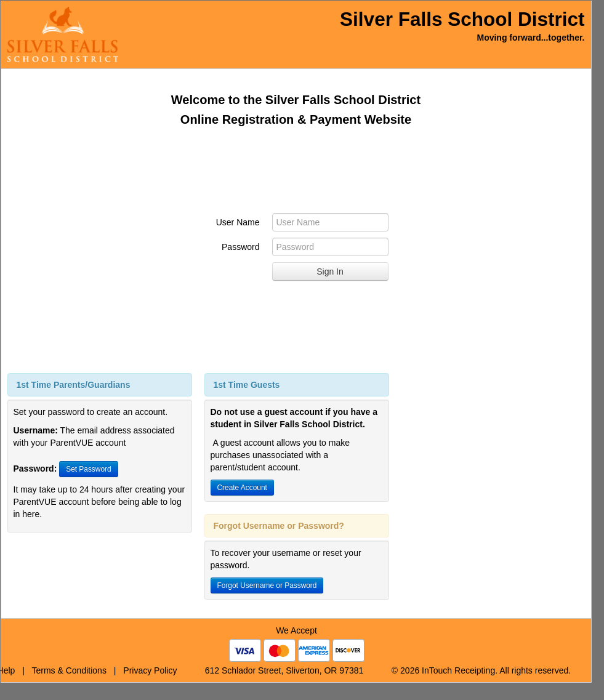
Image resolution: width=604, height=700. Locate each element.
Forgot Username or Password (267, 585)
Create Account (242, 488)
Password (240, 247)
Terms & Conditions (69, 670)
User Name (238, 222)
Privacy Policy (150, 670)
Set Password (88, 469)
